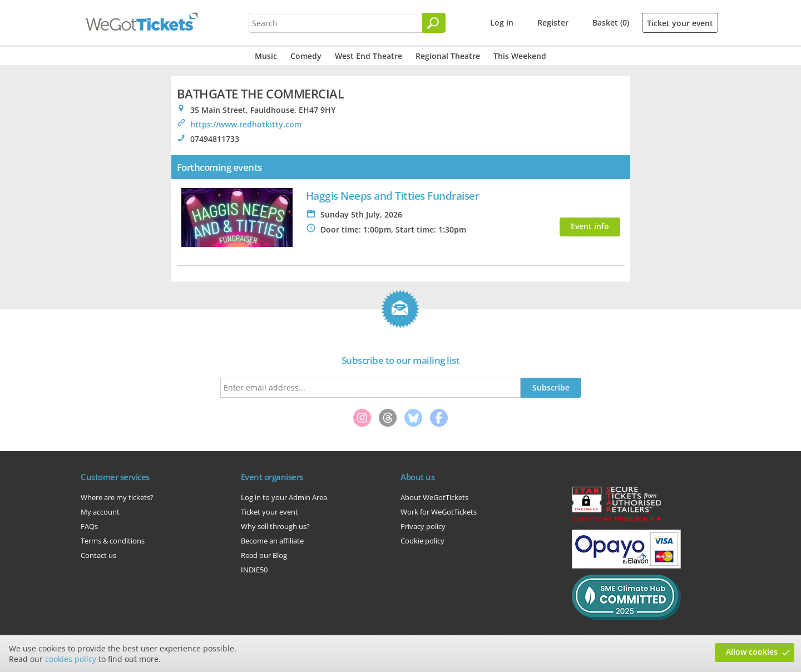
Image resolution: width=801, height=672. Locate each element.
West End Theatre (369, 56)
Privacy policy (423, 526)
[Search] (434, 23)
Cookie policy (422, 541)
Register (553, 23)
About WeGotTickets (434, 497)
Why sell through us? (275, 526)
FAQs (89, 526)
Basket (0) (611, 23)
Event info (590, 226)
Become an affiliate (272, 541)
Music (266, 56)
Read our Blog (264, 555)
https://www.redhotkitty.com (246, 124)
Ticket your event (680, 23)
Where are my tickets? (117, 497)
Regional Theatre (448, 56)
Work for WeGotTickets (439, 512)
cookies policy (71, 659)
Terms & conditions (113, 541)
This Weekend (520, 56)
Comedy (306, 56)
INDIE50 (254, 570)
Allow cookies (752, 652)
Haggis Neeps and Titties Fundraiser (393, 196)
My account (100, 512)
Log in (502, 23)
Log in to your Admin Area (284, 497)
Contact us (98, 555)
